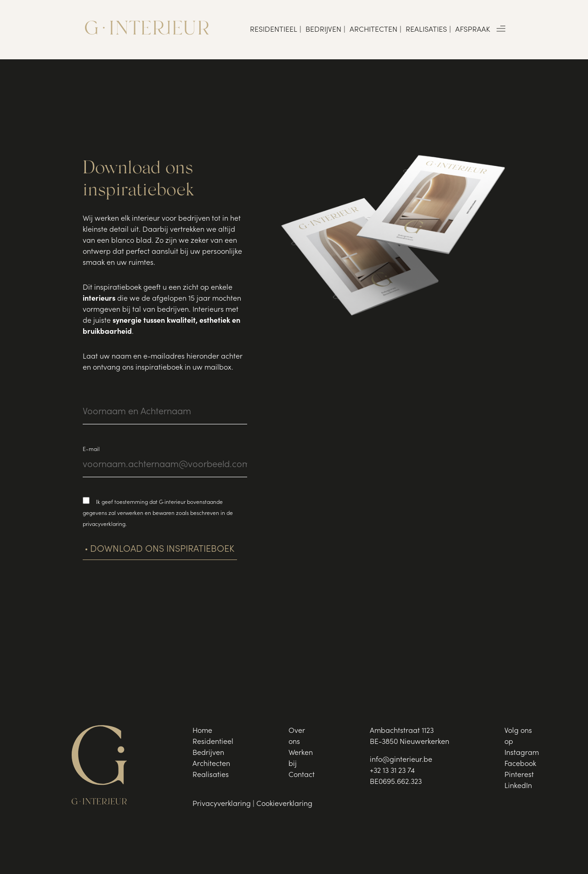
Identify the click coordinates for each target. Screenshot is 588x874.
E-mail (91, 450)
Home (202, 731)
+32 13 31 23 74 (392, 771)
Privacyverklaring (222, 804)
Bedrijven (323, 30)
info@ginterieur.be (401, 760)
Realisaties (426, 30)
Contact (302, 775)
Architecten (373, 30)
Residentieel (274, 30)
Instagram (522, 753)
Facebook (520, 764)
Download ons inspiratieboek (162, 550)
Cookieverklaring (284, 804)
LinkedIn (518, 786)
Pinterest (519, 775)
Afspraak (473, 30)
